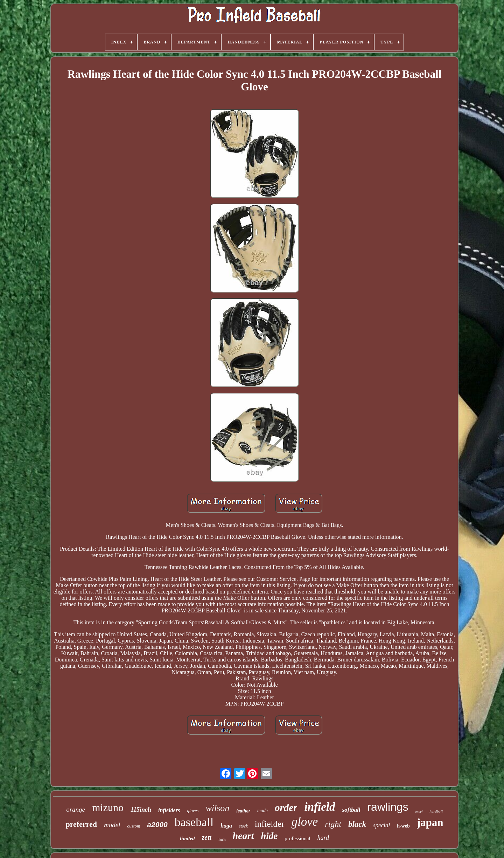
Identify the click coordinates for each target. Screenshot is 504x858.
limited (187, 838)
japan (430, 822)
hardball (436, 811)
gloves (193, 811)
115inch (141, 810)
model (112, 825)
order (286, 808)
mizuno (108, 807)
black (357, 824)
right (333, 824)
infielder (270, 824)
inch (222, 839)
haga (226, 826)
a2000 (157, 825)
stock (243, 826)
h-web (403, 826)
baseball (194, 822)
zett (207, 837)
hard (323, 838)
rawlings (388, 807)
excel (419, 812)
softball (351, 810)
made (262, 811)
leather (243, 811)
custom (134, 826)
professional (297, 838)
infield (320, 807)
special (381, 825)
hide (269, 836)
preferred (81, 824)
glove (304, 822)
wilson (217, 808)
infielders (169, 810)
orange (76, 809)
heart (243, 836)
